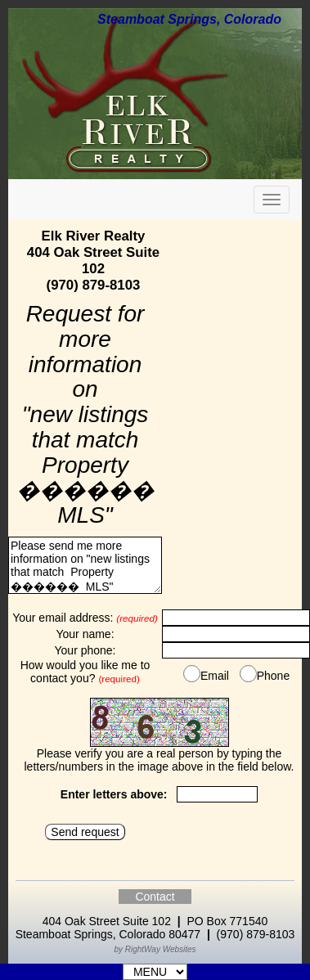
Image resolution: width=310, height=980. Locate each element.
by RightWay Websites (155, 949)
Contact (155, 897)
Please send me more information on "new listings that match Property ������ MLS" (85, 565)
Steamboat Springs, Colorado (189, 19)
